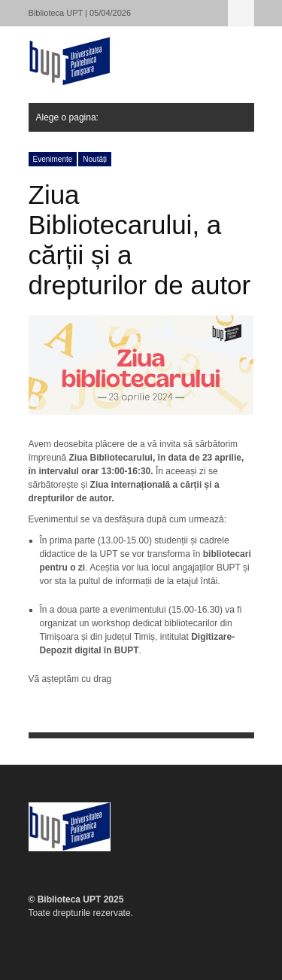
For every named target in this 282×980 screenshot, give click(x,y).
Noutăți (95, 159)
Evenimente (53, 159)
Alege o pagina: (241, 13)
